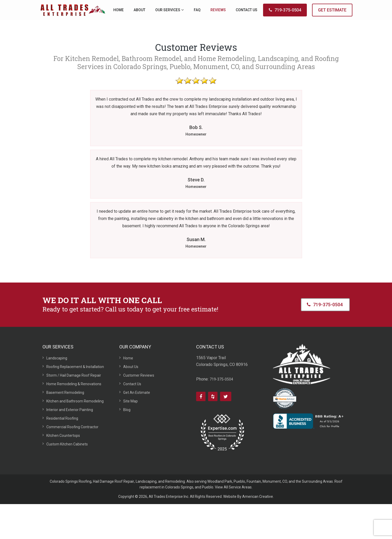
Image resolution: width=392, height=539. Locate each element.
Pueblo (239, 481)
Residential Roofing (62, 418)
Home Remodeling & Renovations (74, 384)
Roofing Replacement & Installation (75, 367)
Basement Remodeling (65, 393)
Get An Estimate (137, 393)
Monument (272, 481)
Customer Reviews (139, 375)
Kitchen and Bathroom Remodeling (75, 401)
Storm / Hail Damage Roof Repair (74, 375)
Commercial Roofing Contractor (72, 427)
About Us (131, 367)
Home (128, 358)
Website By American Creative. (248, 497)
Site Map (130, 401)
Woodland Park (220, 481)
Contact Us (132, 384)
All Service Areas (238, 487)
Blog (127, 410)
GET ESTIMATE (332, 10)
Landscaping (57, 358)
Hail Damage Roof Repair (114, 481)
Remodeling (175, 481)
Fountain (254, 481)
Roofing (85, 481)
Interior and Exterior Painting (70, 410)
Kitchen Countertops (63, 436)
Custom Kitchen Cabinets (67, 444)
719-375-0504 (285, 10)
